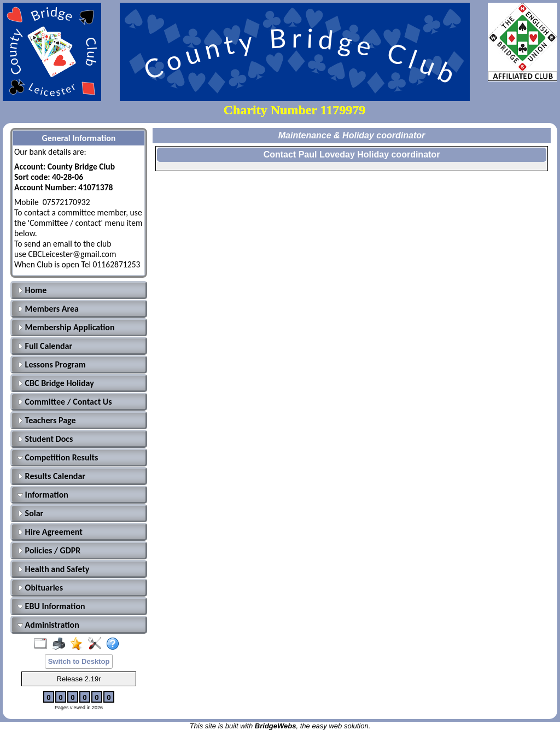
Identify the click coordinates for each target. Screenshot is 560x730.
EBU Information (51, 606)
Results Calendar (51, 476)
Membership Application (66, 327)
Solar (30, 513)
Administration (48, 625)
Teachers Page (47, 420)
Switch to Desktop (79, 661)
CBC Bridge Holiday (56, 383)
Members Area (48, 309)
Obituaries (40, 588)
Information (43, 495)
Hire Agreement (50, 532)
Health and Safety (53, 569)
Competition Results (58, 457)
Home (32, 290)
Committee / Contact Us (65, 402)
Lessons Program (52, 364)
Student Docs (45, 439)
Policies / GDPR (49, 550)
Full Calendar (45, 346)
